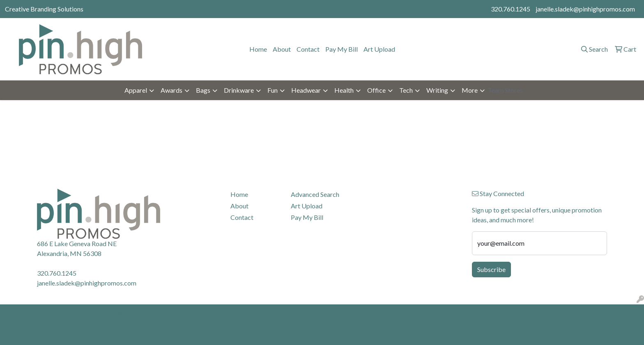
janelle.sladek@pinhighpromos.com (585, 9)
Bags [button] (203, 90)
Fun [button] (273, 90)
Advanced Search (315, 194)
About (282, 49)
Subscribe (491, 269)
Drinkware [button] (239, 90)
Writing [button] (437, 90)
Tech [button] (406, 90)
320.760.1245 (511, 9)
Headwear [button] (306, 90)
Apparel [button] (136, 90)
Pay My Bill (342, 49)
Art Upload (379, 49)
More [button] (470, 90)
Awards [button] (171, 90)
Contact (308, 49)
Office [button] (376, 90)
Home (258, 49)
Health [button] (344, 90)
